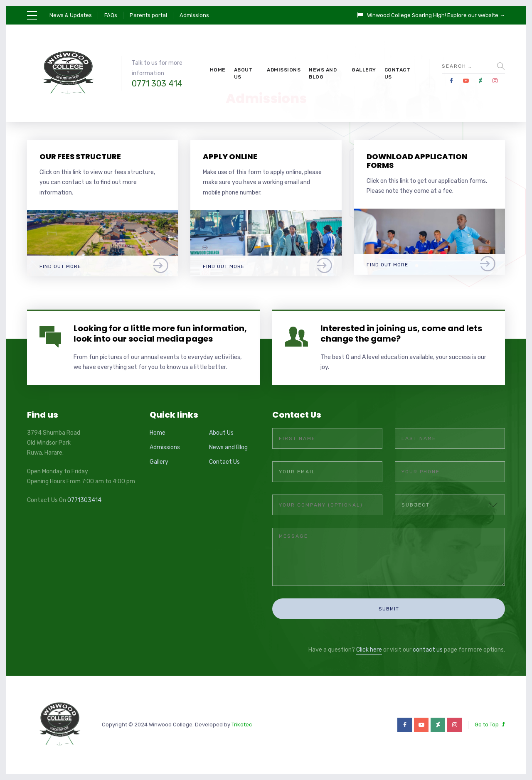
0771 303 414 (157, 84)
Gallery (364, 70)
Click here (369, 650)
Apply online (230, 156)
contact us (428, 650)
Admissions (194, 15)
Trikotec (242, 725)
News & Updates (71, 15)
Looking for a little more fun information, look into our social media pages (160, 333)
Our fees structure (80, 156)
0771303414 (84, 500)
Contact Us (398, 73)
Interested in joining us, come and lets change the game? (401, 333)
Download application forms (417, 161)
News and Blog (323, 73)
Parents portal (148, 15)
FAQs (111, 15)
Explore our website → (476, 15)
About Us (244, 73)
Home (218, 70)
